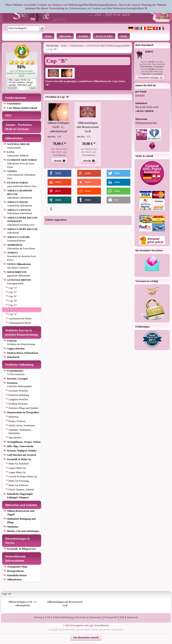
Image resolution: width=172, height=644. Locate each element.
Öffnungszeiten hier (146, 123)
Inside (124, 36)
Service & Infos (104, 36)
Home (48, 36)
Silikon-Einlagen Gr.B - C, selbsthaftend (58, 127)
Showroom (65, 36)
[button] (42, 28)
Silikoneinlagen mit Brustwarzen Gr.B (88, 127)
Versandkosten (59, 155)
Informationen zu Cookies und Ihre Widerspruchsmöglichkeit (107, 8)
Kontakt (83, 36)
